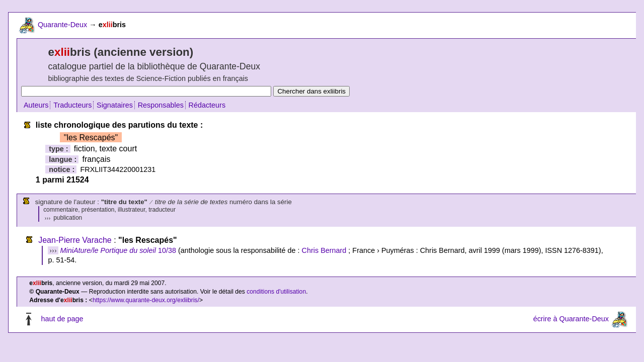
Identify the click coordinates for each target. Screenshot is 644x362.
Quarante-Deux (62, 25)
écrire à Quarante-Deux (571, 319)
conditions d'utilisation (276, 292)
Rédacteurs (207, 105)
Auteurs (36, 105)
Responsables (161, 105)
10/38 (118, 250)
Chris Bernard (324, 250)
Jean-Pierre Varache (75, 240)
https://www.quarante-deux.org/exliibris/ (146, 300)
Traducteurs (72, 105)
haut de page (62, 319)
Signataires (115, 105)
